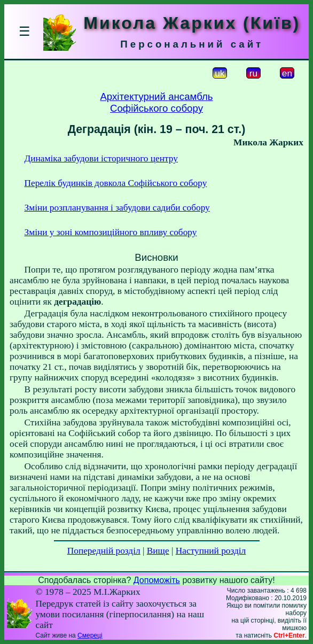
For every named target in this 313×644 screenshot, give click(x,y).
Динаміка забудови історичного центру (101, 158)
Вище (158, 551)
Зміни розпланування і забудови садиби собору (117, 208)
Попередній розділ (104, 551)
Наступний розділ (211, 551)
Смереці (90, 635)
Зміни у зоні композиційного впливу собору (111, 232)
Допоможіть (157, 580)
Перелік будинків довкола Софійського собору (116, 183)
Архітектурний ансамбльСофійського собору (156, 102)
